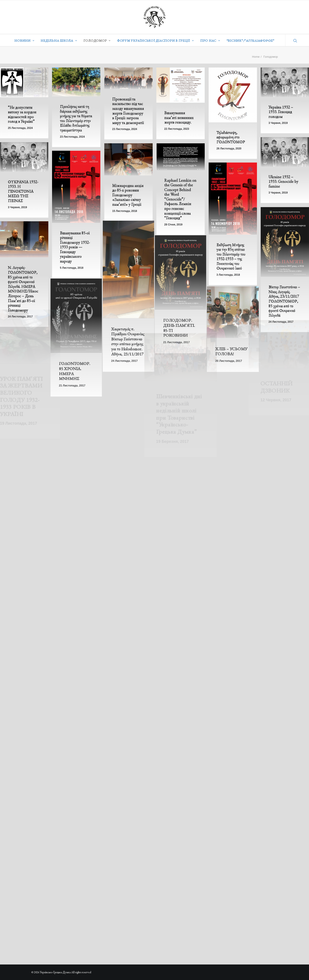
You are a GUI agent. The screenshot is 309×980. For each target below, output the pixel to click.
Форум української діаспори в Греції (155, 41)
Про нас (210, 41)
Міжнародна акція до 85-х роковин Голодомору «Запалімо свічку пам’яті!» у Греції (128, 195)
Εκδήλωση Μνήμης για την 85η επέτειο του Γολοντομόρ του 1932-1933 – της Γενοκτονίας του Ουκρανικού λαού (231, 263)
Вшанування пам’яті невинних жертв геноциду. (179, 118)
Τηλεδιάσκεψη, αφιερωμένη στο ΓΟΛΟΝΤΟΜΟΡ (231, 137)
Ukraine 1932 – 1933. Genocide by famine (283, 182)
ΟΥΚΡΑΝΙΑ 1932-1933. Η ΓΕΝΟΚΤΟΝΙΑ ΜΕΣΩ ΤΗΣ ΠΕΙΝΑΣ (23, 191)
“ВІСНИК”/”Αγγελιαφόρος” (251, 41)
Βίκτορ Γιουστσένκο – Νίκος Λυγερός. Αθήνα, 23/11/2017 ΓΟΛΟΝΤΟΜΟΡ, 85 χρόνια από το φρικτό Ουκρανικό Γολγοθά (284, 313)
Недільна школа (59, 41)
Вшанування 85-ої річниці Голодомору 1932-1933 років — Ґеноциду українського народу (75, 247)
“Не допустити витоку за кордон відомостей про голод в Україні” (22, 114)
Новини (24, 41)
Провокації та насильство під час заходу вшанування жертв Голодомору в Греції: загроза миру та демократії (128, 111)
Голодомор (97, 41)
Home (256, 57)
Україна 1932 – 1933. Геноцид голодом (281, 112)
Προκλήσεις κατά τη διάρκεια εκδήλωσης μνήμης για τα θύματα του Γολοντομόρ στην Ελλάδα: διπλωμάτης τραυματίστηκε (76, 118)
